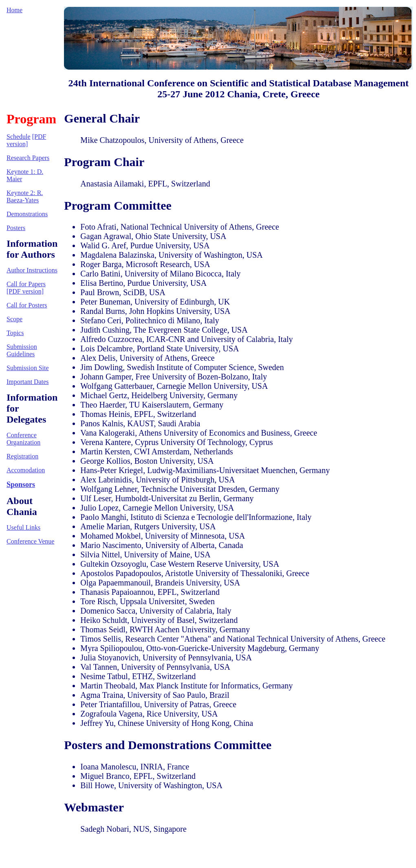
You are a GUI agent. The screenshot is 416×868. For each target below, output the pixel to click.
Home (14, 10)
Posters (16, 228)
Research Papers (28, 158)
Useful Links (23, 527)
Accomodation (26, 470)
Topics (15, 333)
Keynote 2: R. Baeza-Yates (25, 196)
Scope (14, 319)
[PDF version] (26, 140)
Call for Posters (27, 305)
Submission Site (28, 368)
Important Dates (28, 382)
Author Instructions (32, 270)
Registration (22, 456)
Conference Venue (30, 541)
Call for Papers (26, 284)
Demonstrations (27, 214)
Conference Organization (23, 439)
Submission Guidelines (22, 350)
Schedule (19, 137)
